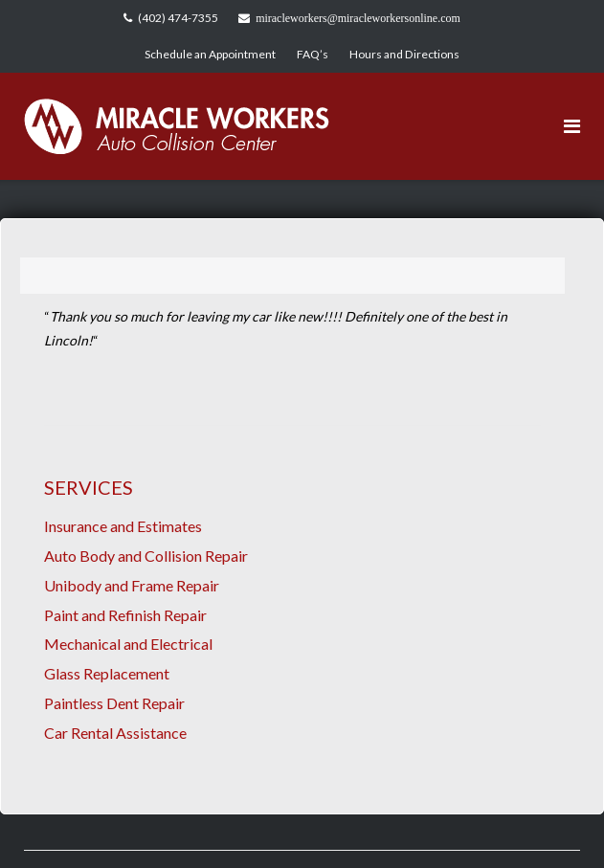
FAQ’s (313, 54)
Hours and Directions (404, 54)
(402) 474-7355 (178, 18)
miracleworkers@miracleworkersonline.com (358, 18)
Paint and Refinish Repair (125, 615)
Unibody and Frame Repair (132, 585)
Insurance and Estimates (123, 526)
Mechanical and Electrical (128, 644)
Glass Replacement (107, 673)
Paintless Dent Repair (114, 703)
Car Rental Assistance (115, 733)
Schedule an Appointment (210, 54)
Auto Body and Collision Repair (146, 556)
